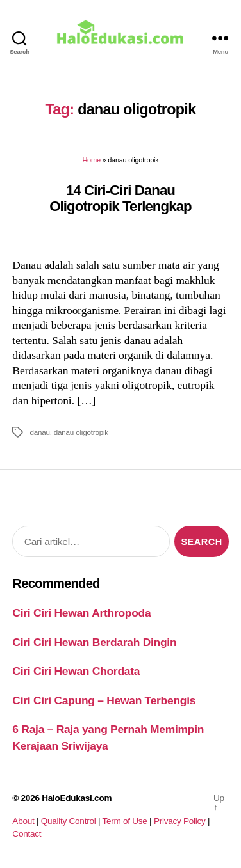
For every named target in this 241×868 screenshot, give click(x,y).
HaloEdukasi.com (77, 798)
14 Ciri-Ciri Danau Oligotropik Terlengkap (120, 198)
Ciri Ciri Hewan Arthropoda (81, 613)
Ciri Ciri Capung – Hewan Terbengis (104, 700)
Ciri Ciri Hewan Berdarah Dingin (94, 642)
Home (91, 160)
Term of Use (124, 821)
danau (39, 432)
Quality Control (69, 821)
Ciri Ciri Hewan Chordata (76, 671)
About (23, 821)
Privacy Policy (180, 821)
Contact (27, 834)
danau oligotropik (81, 432)
